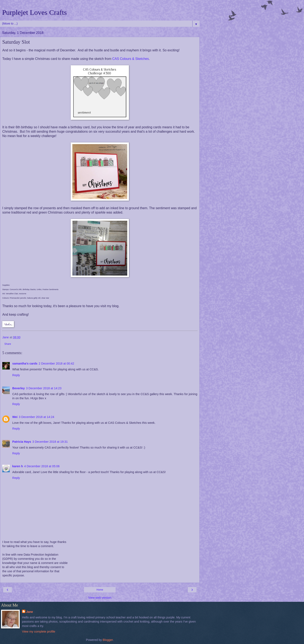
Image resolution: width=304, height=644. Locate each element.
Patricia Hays (22, 442)
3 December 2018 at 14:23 (44, 388)
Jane (30, 612)
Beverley (19, 388)
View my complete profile (39, 632)
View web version (100, 598)
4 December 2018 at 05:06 (42, 466)
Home (100, 590)
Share (8, 344)
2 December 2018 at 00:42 (56, 363)
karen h (18, 466)
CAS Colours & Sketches (131, 59)
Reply (16, 375)
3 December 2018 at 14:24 (36, 417)
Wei (15, 417)
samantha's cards (25, 363)
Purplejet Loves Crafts (34, 12)
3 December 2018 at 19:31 (50, 442)
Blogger (108, 640)
